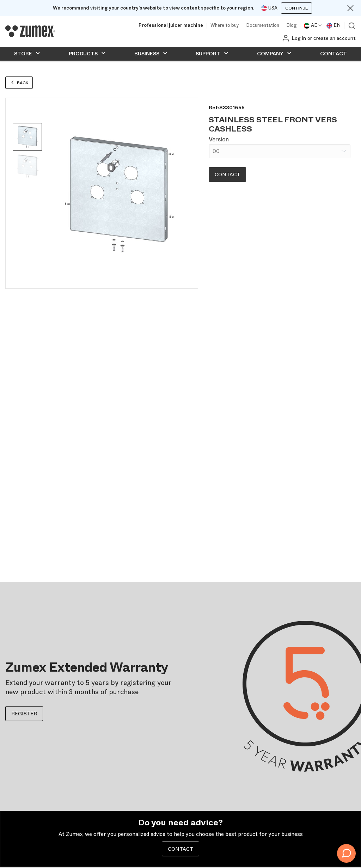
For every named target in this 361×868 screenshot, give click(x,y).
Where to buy (225, 26)
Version (219, 140)
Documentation (263, 26)
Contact (227, 175)
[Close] (350, 8)
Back (19, 83)
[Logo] (30, 31)
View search (352, 26)
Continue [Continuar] (296, 8)
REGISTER (24, 714)
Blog (291, 26)
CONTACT (180, 849)
